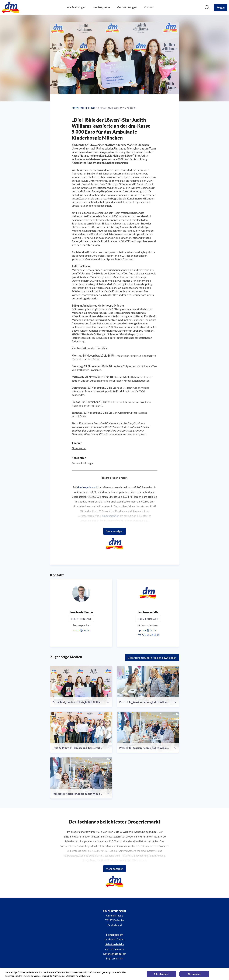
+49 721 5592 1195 (148, 635)
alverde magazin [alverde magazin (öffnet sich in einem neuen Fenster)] (115, 949)
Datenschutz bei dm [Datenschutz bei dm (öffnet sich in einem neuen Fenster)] (115, 954)
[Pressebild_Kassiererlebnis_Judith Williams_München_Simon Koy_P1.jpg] (81, 685)
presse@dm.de (81, 630)
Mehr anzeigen (115, 531)
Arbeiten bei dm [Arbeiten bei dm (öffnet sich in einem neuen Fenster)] (115, 944)
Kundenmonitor (110, 516)
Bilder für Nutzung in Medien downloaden (152, 658)
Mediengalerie (101, 7)
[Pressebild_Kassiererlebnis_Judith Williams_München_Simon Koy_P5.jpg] (81, 778)
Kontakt (149, 7)
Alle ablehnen (162, 974)
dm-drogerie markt (88, 487)
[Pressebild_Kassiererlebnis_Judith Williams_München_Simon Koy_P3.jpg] (148, 687)
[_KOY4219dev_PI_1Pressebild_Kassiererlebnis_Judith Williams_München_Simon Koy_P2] (81, 732)
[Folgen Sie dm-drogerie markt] (221, 7)
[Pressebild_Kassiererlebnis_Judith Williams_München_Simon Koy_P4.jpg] (148, 732)
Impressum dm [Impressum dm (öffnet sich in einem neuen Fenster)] (115, 958)
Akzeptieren (194, 974)
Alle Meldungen (76, 7)
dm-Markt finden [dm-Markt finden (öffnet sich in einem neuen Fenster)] (115, 939)
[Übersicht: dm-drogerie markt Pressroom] (11, 7)
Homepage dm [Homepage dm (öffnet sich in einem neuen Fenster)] (115, 935)
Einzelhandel (79, 448)
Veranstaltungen (127, 7)
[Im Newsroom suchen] (207, 7)
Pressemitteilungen (83, 463)
